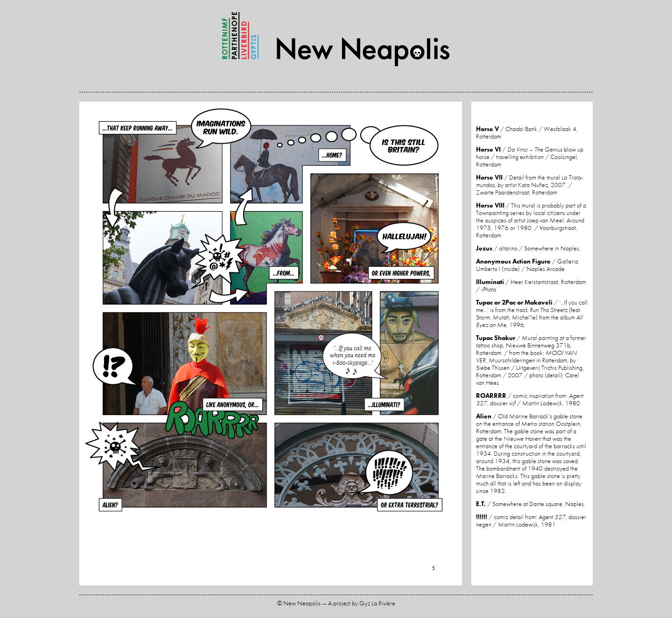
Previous (175, 345)
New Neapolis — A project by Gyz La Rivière (336, 39)
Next (366, 345)
